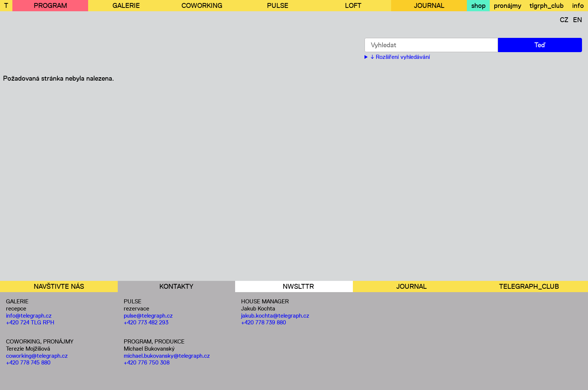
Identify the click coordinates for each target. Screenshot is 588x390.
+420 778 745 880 (28, 362)
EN (577, 20)
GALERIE (126, 6)
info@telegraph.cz (29, 316)
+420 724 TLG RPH (30, 322)
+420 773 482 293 (146, 322)
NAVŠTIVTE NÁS (59, 286)
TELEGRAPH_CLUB (529, 286)
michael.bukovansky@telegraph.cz (167, 356)
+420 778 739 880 (264, 322)
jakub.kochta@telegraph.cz (275, 316)
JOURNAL (429, 6)
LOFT (353, 6)
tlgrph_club (547, 6)
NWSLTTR (298, 286)
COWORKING (202, 6)
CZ (564, 20)
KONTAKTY (176, 286)
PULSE (278, 6)
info (578, 6)
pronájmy (508, 6)
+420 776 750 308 (147, 362)
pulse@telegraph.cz (148, 316)
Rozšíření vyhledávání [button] (403, 57)
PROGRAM (50, 6)
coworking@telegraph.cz (37, 356)
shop (478, 6)
